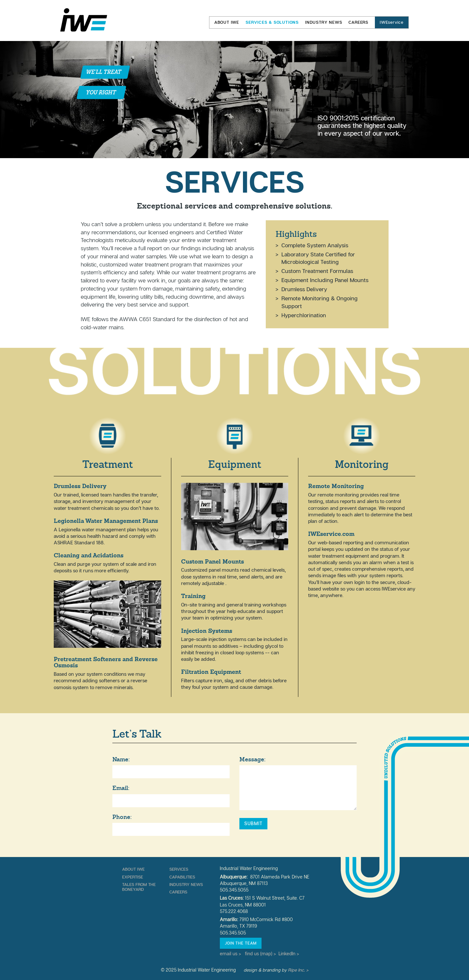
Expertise (133, 877)
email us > (230, 954)
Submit (253, 823)
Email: (121, 788)
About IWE (227, 22)
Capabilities (182, 877)
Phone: (122, 817)
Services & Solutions (272, 22)
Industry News (324, 22)
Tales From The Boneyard (139, 887)
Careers (358, 22)
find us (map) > (260, 954)
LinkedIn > (289, 954)
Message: (252, 759)
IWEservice (392, 22)
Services (179, 869)
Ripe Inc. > (298, 970)
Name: (121, 759)
